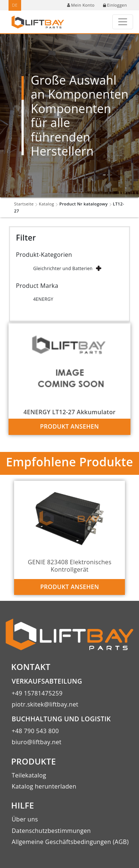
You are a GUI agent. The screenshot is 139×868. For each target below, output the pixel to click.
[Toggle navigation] (123, 22)
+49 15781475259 (37, 693)
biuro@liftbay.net (37, 742)
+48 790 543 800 (35, 731)
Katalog (47, 204)
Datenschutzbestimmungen (51, 831)
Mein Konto (81, 5)
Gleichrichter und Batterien (63, 268)
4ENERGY (43, 299)
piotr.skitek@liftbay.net (45, 704)
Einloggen (115, 5)
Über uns (25, 819)
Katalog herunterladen (44, 786)
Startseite (24, 204)
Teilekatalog (29, 775)
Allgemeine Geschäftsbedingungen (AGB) (70, 842)
